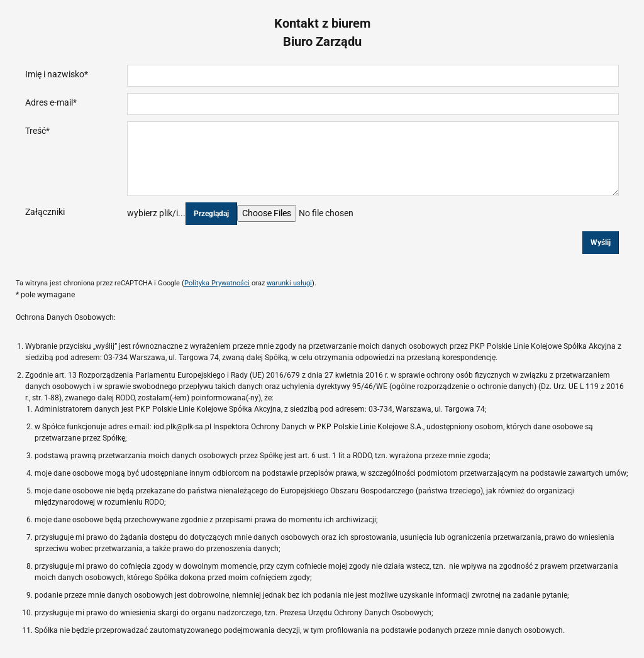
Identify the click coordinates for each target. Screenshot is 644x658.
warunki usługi (289, 283)
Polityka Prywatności (217, 283)
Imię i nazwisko (57, 74)
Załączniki (45, 212)
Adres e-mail (51, 102)
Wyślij (601, 243)
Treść (37, 131)
